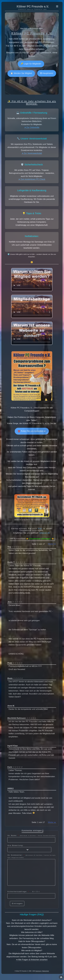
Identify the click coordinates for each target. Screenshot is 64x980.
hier (40, 529)
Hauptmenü (47, 73)
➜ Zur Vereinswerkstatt (32, 153)
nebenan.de (44, 533)
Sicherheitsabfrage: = (31, 895)
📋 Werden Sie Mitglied (21, 73)
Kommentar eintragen (40, 539)
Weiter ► (52, 544)
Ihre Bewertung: (29, 848)
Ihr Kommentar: (31, 870)
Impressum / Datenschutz (42, 971)
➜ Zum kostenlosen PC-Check (32, 179)
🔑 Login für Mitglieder (31, 64)
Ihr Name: (32, 839)
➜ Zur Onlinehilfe (32, 127)
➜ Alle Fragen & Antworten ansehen (32, 960)
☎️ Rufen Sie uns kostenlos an (32, 431)
